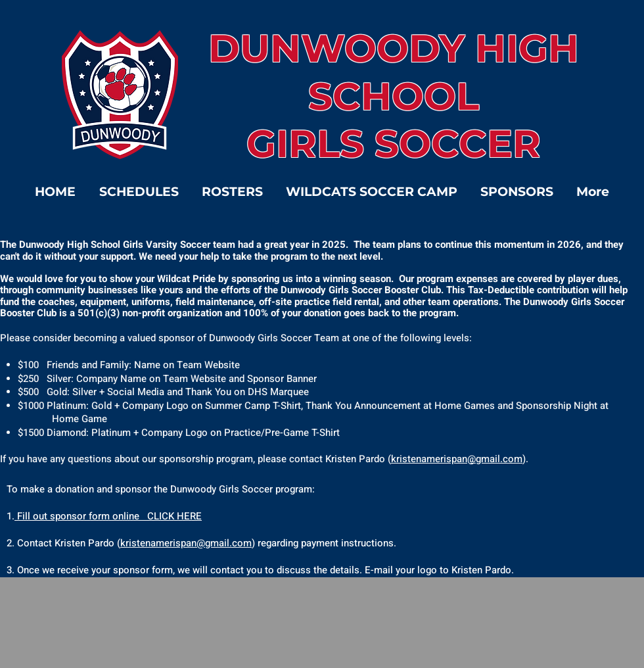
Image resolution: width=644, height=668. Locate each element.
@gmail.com (224, 543)
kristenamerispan (158, 543)
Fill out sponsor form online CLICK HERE (108, 516)
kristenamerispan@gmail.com (457, 459)
